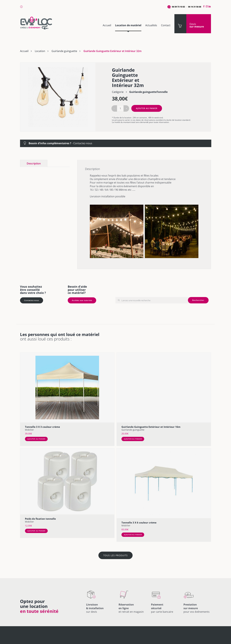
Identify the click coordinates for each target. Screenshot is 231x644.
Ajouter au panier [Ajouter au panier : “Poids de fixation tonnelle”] (36, 531)
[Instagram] (207, 6)
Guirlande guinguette (64, 51)
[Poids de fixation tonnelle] (67, 481)
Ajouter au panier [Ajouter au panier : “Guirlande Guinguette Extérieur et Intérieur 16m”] (133, 439)
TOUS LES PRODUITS (116, 555)
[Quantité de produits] (120, 108)
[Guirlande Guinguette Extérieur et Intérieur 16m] (164, 388)
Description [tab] (34, 163)
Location (40, 51)
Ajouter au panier (147, 108)
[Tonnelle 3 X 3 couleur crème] (67, 388)
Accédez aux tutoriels (82, 300)
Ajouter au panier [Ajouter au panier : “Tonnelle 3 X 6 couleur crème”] (133, 535)
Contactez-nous (83, 143)
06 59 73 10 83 (178, 7)
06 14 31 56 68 (195, 7)
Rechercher (198, 300)
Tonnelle (162, 92)
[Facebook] (203, 6)
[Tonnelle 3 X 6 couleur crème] (164, 483)
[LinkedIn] (210, 6)
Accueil (24, 51)
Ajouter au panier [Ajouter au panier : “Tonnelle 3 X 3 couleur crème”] (36, 439)
